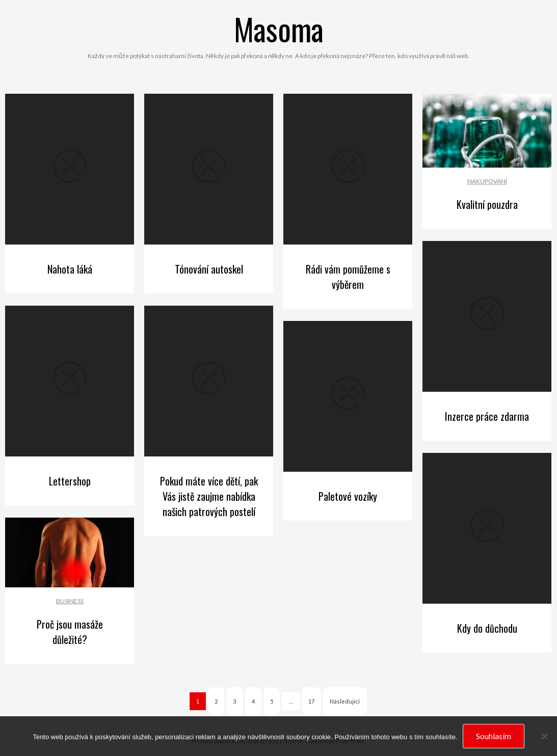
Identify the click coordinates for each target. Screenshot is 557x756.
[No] (544, 736)
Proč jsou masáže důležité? (70, 632)
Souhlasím (494, 736)
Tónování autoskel (209, 269)
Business (70, 601)
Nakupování (487, 181)
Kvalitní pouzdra (487, 204)
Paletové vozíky (348, 496)
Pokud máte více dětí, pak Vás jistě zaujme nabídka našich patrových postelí (209, 496)
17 (311, 701)
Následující (345, 701)
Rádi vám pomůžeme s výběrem (348, 277)
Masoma (279, 28)
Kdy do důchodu (487, 628)
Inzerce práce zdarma (487, 416)
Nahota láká (70, 269)
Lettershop (70, 481)
